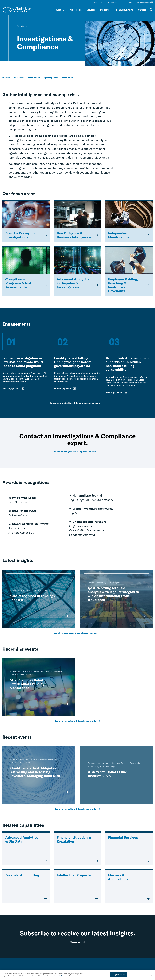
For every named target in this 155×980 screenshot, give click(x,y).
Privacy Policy (58, 976)
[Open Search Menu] (151, 10)
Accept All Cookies (118, 975)
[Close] (151, 975)
